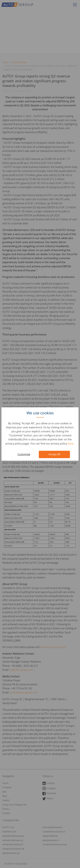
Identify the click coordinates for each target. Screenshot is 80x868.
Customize (24, 454)
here (71, 444)
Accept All (54, 454)
